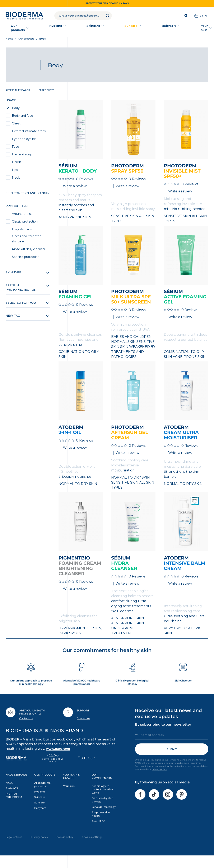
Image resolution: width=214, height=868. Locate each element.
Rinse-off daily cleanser (29, 251)
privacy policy (159, 779)
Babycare (101, 28)
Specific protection (26, 259)
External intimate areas (29, 133)
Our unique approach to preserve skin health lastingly (31, 692)
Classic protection (25, 224)
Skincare (60, 28)
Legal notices (14, 846)
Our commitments (190, 28)
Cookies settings (92, 846)
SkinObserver (183, 690)
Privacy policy (39, 846)
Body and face (22, 118)
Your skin (122, 28)
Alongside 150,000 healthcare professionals (82, 692)
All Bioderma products (42, 794)
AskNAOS (12, 798)
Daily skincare (22, 232)
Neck (16, 180)
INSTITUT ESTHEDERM (14, 805)
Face (15, 149)
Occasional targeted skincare (27, 241)
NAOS (9, 792)
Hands (17, 164)
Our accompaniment (152, 28)
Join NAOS (98, 830)
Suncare (80, 28)
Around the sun (23, 216)
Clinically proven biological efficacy (132, 692)
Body (16, 110)
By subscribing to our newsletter (163, 734)
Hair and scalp (22, 157)
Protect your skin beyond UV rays (107, 3)
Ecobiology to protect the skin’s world (103, 799)
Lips (15, 172)
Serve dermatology (104, 816)
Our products (16, 28)
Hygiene (40, 28)
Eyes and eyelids (24, 141)
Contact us (26, 728)
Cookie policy (65, 846)
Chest (16, 126)
